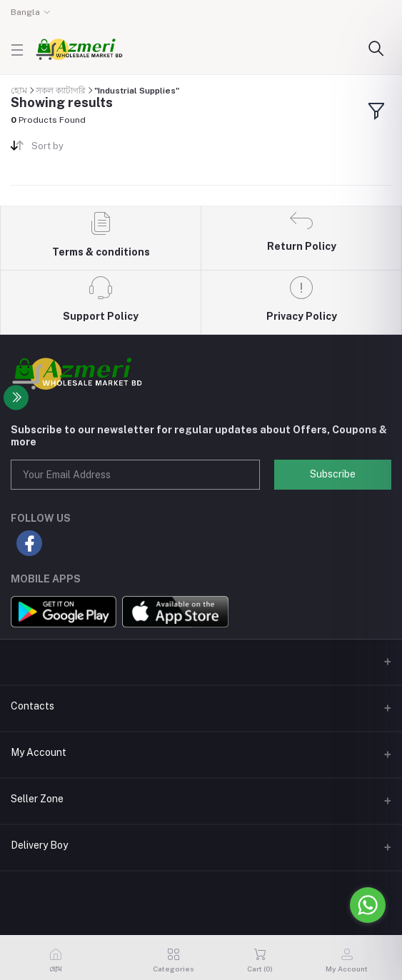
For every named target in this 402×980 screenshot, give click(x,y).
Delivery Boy (39, 845)
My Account (39, 752)
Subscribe (333, 474)
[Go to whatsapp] (368, 905)
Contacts (32, 706)
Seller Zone (37, 799)
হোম (19, 90)
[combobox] (111, 149)
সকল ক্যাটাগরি (61, 91)
